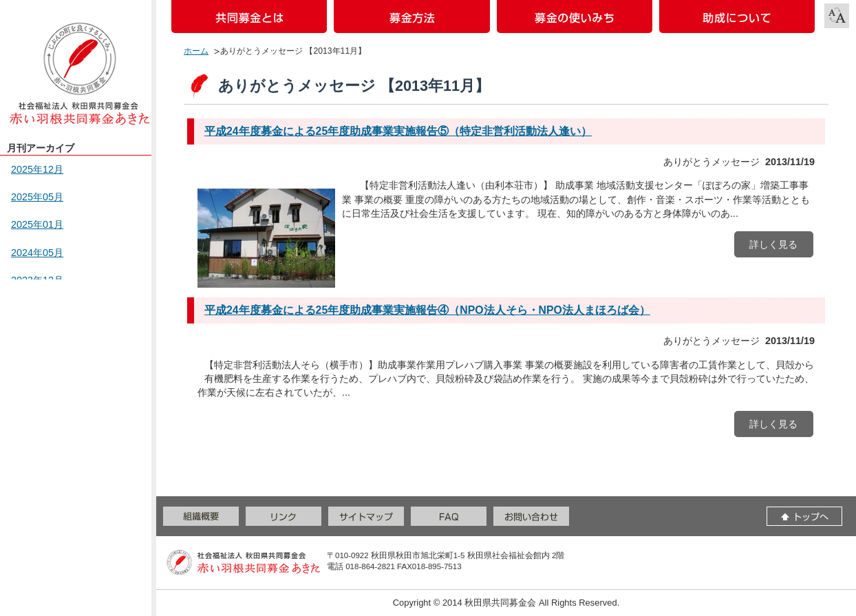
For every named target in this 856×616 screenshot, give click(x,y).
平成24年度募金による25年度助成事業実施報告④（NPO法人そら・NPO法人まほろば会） (427, 310)
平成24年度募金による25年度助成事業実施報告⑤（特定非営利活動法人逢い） (398, 131)
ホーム (196, 51)
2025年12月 (37, 169)
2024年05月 (37, 253)
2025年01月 (37, 224)
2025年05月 (37, 197)
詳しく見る (773, 244)
